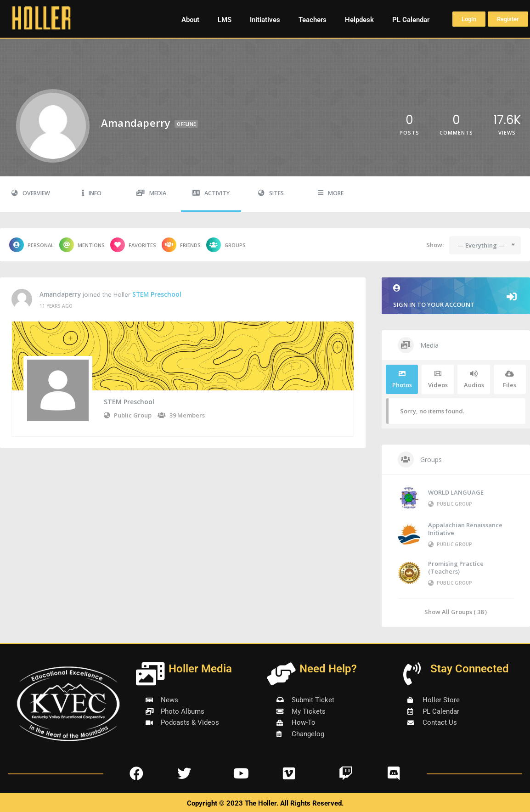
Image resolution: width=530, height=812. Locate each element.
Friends (181, 245)
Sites (271, 193)
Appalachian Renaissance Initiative (465, 529)
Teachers (313, 20)
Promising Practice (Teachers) (456, 567)
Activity (211, 193)
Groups (226, 245)
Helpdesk (359, 20)
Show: (435, 245)
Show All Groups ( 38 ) (456, 612)
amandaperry (60, 294)
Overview (31, 193)
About (190, 20)
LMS (225, 20)
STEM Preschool (157, 294)
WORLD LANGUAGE (456, 492)
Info (92, 193)
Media (151, 193)
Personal (31, 245)
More (331, 193)
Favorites (133, 245)
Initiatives (265, 20)
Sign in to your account (456, 296)
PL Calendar (411, 20)
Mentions (82, 245)
